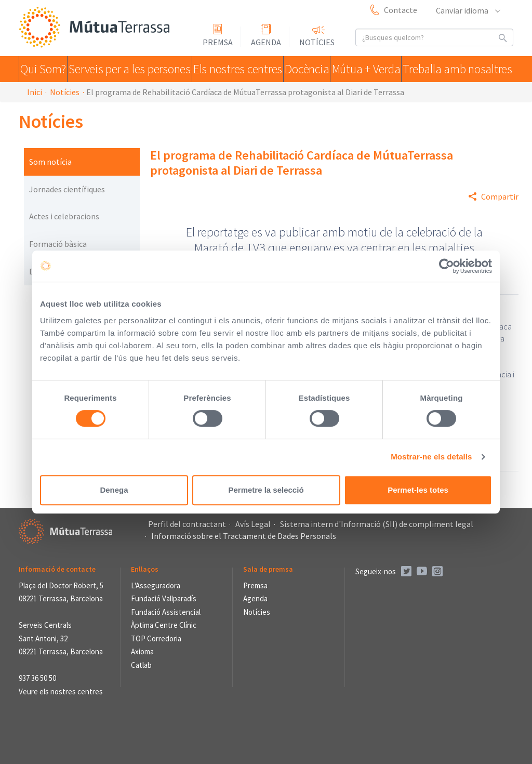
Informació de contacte (57, 569)
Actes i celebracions (64, 216)
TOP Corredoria (156, 638)
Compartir (500, 196)
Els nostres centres (236, 69)
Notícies (317, 42)
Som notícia (50, 162)
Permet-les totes (418, 490)
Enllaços (145, 569)
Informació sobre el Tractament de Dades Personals (244, 536)
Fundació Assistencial (166, 612)
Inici (35, 92)
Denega (114, 490)
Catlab (141, 665)
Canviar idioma (468, 10)
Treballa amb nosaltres (461, 69)
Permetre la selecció (266, 490)
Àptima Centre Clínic (164, 625)
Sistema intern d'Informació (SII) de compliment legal (377, 524)
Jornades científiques (67, 189)
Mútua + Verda (372, 69)
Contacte (401, 10)
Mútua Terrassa (97, 28)
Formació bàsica (58, 244)
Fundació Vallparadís (164, 598)
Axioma (142, 651)
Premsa (218, 42)
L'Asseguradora (156, 585)
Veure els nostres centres (61, 691)
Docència (308, 69)
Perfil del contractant (187, 524)
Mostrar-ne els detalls (431, 457)
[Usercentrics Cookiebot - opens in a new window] (447, 266)
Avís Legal (253, 524)
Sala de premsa (268, 569)
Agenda (266, 42)
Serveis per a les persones (132, 69)
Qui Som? (47, 69)
